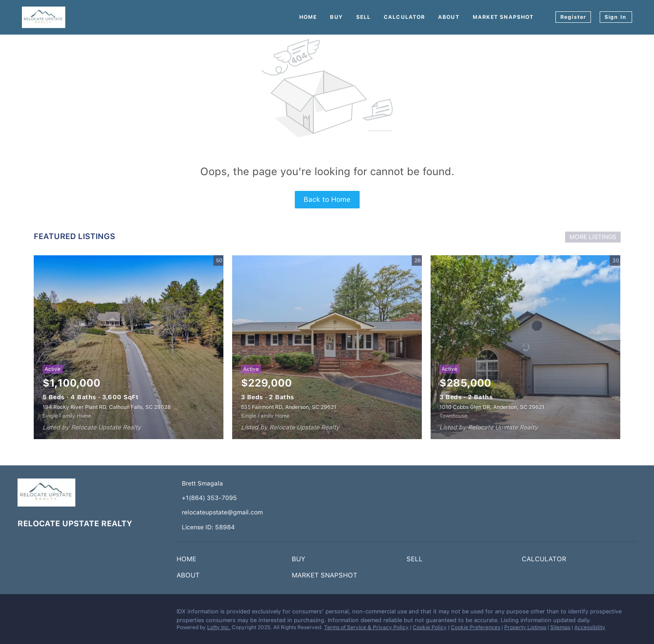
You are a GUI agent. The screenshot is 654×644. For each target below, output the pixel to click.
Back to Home (327, 199)
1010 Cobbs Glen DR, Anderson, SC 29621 (492, 407)
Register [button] (573, 17)
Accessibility (590, 627)
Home (308, 17)
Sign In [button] (615, 17)
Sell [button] (363, 17)
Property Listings (525, 627)
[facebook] (24, 614)
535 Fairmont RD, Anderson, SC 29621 (289, 407)
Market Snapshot (503, 17)
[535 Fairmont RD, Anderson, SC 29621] (327, 347)
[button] (189, 561)
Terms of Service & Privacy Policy (366, 627)
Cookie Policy (430, 627)
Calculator (404, 17)
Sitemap (560, 627)
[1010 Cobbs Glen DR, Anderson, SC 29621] (525, 347)
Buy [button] (336, 17)
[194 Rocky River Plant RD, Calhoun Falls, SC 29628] (129, 347)
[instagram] (42, 614)
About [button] (449, 17)
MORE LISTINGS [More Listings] (593, 237)
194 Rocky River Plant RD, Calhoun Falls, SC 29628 (107, 407)
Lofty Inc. (219, 627)
